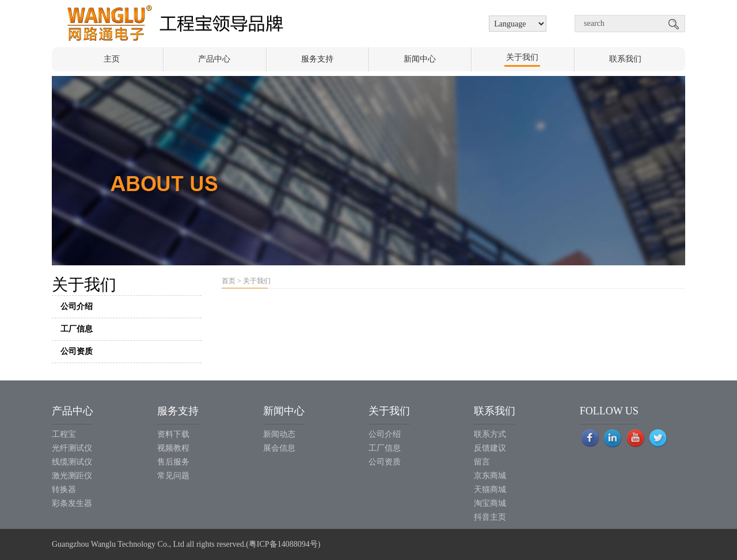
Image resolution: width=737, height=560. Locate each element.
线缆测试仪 (72, 462)
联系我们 (625, 59)
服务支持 (317, 59)
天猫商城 (490, 489)
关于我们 (522, 57)
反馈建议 (490, 448)
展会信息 (279, 448)
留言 (482, 462)
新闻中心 (420, 59)
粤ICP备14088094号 (283, 544)
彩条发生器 (72, 503)
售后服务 (173, 462)
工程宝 (64, 434)
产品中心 (214, 59)
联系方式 (490, 434)
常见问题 (173, 476)
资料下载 (173, 434)
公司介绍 (131, 310)
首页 (229, 281)
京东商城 (490, 476)
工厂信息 (131, 332)
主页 (112, 59)
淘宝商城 (490, 503)
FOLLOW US (609, 411)
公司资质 (131, 355)
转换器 (64, 489)
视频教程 (173, 448)
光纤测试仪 (72, 448)
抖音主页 (490, 517)
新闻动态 (279, 434)
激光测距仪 (72, 476)
